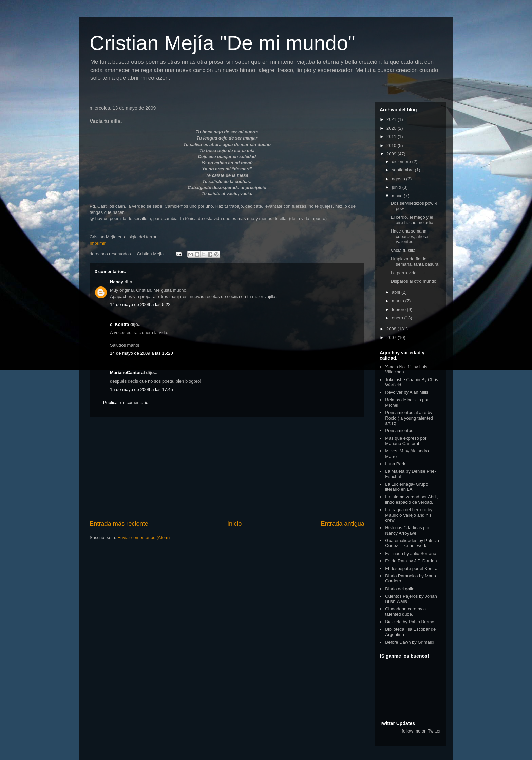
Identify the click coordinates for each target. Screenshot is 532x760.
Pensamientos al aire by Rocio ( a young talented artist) (409, 418)
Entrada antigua (343, 524)
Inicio (234, 524)
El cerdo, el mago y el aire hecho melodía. (412, 220)
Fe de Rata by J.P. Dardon (411, 561)
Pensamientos (399, 431)
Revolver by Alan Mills (407, 392)
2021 (392, 119)
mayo (398, 196)
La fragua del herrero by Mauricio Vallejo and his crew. (409, 515)
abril (397, 292)
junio (397, 187)
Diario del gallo (400, 589)
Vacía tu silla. (403, 250)
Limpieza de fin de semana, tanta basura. (415, 262)
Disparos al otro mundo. (414, 281)
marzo (399, 301)
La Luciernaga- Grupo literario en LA (406, 487)
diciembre (402, 161)
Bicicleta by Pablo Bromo (410, 622)
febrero (400, 309)
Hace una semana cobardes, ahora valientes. (409, 236)
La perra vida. (404, 273)
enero (398, 318)
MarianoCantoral (127, 373)
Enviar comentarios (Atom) (144, 537)
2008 (392, 329)
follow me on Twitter (421, 731)
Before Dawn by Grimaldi (410, 642)
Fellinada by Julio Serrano (411, 553)
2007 (392, 338)
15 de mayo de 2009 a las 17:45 (141, 390)
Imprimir (98, 243)
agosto (399, 179)
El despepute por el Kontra (411, 568)
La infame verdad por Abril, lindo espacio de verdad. (411, 499)
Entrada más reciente (119, 524)
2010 (392, 145)
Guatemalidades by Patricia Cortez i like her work (412, 543)
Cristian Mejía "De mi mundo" (222, 43)
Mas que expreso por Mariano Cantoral (406, 441)
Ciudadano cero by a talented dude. (405, 611)
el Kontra (119, 324)
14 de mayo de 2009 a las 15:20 (141, 353)
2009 (392, 154)
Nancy (117, 282)
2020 (392, 128)
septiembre (403, 170)
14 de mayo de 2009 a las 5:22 (140, 305)
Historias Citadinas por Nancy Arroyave (407, 530)
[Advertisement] (227, 468)
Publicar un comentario (126, 402)
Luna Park (395, 464)
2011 (392, 137)
